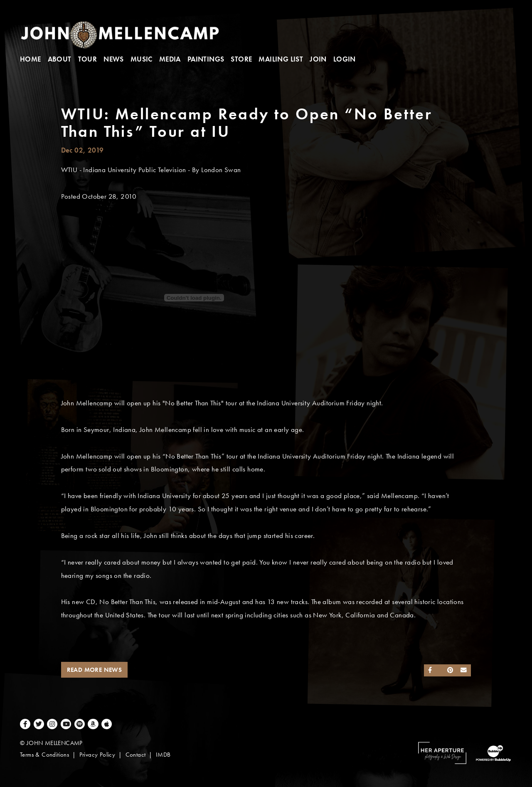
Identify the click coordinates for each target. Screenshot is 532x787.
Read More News (95, 670)
